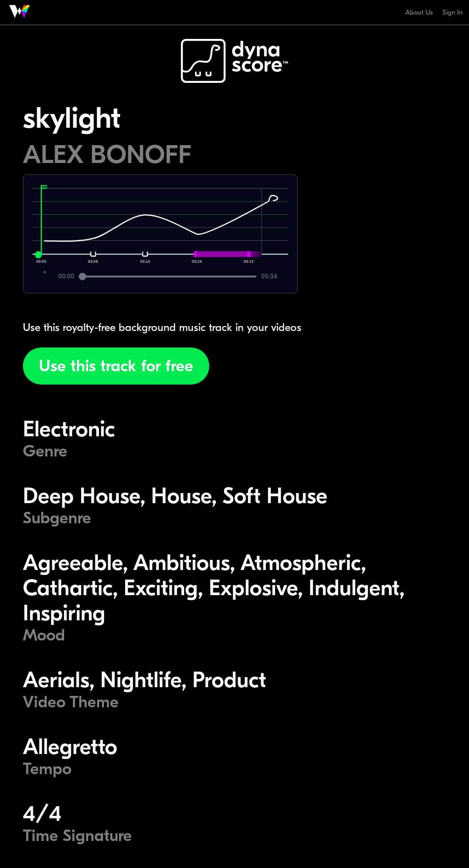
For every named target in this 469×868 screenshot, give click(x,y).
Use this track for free (116, 366)
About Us (419, 12)
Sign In (453, 12)
